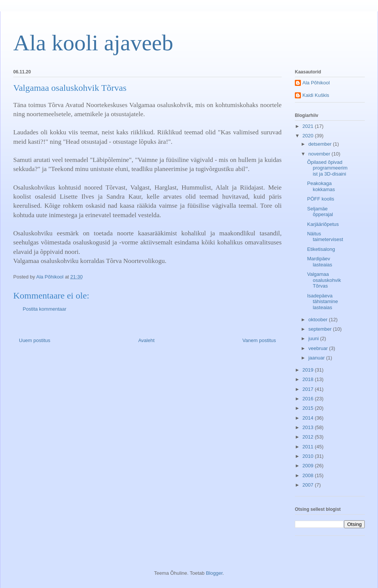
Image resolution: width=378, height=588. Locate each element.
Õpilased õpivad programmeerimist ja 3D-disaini (327, 168)
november (320, 154)
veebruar (319, 348)
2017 (309, 389)
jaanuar (317, 358)
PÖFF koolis (321, 199)
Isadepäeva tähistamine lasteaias (322, 302)
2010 (309, 456)
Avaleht (146, 340)
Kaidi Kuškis (316, 95)
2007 (309, 485)
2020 (309, 136)
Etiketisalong (321, 249)
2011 (309, 447)
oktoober (319, 320)
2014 (309, 418)
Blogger (214, 573)
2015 (309, 408)
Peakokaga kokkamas (321, 186)
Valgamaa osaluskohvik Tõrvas (324, 280)
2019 (309, 370)
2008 (309, 475)
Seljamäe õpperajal (320, 212)
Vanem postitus (259, 340)
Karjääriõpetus (323, 224)
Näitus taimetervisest (325, 237)
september (321, 329)
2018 (309, 379)
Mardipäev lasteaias (319, 262)
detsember (321, 144)
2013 (309, 427)
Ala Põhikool (316, 83)
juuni (314, 338)
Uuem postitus (35, 340)
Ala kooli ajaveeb (93, 43)
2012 (309, 437)
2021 (309, 126)
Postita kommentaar (45, 309)
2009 (309, 466)
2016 (309, 399)
